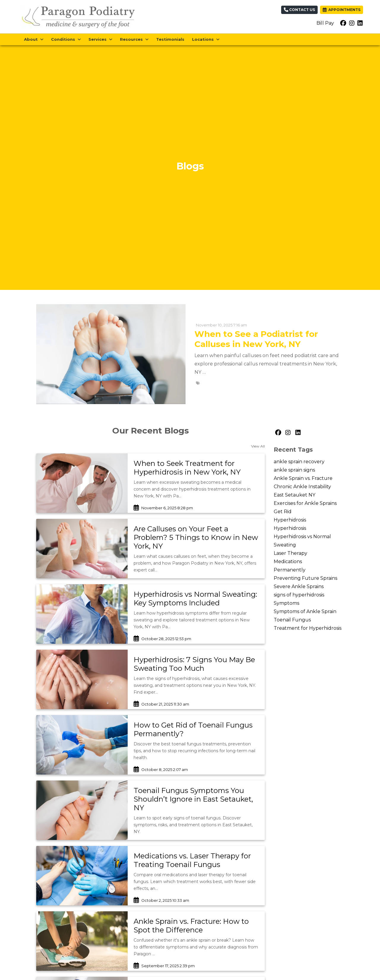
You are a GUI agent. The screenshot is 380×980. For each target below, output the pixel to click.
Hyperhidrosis (290, 520)
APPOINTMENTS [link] (342, 10)
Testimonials (170, 39)
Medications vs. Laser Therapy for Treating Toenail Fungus (192, 860)
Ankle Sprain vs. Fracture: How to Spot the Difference (191, 926)
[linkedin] (360, 23)
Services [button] (100, 39)
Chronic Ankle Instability (302, 487)
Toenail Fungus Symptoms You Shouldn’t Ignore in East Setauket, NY (193, 799)
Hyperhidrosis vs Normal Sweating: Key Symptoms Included (195, 599)
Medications (288, 562)
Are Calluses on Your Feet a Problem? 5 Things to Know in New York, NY (196, 537)
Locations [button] (206, 39)
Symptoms (286, 603)
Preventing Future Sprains (305, 578)
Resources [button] (134, 39)
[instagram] (352, 23)
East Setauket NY (294, 495)
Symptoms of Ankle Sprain (305, 611)
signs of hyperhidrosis (299, 595)
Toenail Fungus (292, 620)
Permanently (290, 570)
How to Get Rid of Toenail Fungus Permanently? (193, 729)
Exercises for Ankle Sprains (305, 503)
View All (258, 446)
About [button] (34, 39)
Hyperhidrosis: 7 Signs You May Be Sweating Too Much (194, 664)
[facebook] (343, 23)
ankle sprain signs (294, 470)
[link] (196, 468)
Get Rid (283, 512)
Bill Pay (325, 23)
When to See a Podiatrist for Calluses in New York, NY (256, 339)
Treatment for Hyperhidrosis (308, 628)
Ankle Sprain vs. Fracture (303, 478)
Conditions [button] (66, 39)
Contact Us (299, 10)
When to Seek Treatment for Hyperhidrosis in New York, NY (187, 468)
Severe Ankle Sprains (299, 586)
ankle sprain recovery (299, 462)
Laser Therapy (290, 553)
